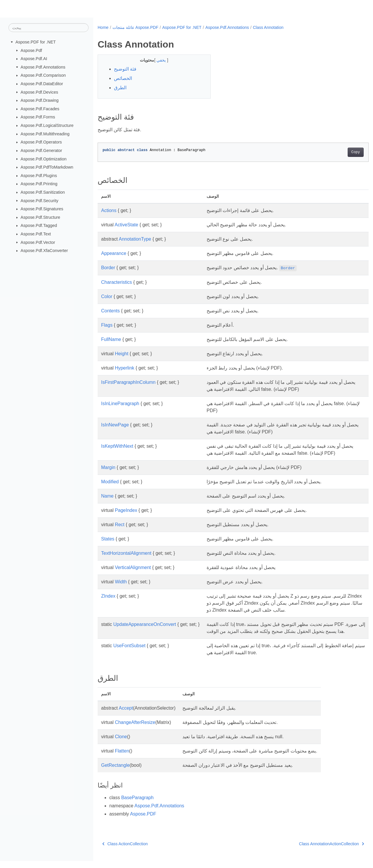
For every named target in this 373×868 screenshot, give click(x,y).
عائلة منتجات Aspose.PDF (135, 27)
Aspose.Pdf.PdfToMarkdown (47, 167)
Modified (110, 482)
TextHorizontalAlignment (126, 553)
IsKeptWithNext (117, 446)
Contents (110, 311)
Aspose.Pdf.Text (36, 234)
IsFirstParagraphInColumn (128, 382)
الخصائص (123, 78)
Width (121, 582)
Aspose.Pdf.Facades (40, 109)
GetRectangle (115, 772)
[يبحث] (49, 28)
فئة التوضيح (125, 69)
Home (103, 27)
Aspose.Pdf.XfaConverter (44, 251)
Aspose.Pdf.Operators (41, 142)
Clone (121, 744)
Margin (108, 467)
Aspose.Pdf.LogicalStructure (47, 125)
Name (107, 496)
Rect (120, 525)
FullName (111, 339)
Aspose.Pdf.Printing (39, 184)
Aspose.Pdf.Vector (38, 242)
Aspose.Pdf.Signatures (42, 209)
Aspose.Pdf (31, 50)
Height (122, 354)
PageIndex (126, 510)
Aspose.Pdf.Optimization (44, 159)
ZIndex (108, 596)
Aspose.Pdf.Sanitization (43, 192)
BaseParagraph (137, 805)
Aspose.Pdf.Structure (41, 217)
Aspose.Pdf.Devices (39, 92)
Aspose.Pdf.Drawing (40, 100)
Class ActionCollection (125, 851)
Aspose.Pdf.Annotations (43, 67)
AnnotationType (135, 239)
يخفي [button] (158, 60)
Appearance (114, 253)
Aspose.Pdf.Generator (41, 150)
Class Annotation (268, 27)
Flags (107, 325)
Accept (126, 715)
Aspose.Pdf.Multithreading (45, 134)
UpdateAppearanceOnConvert (145, 624)
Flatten (122, 758)
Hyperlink (125, 368)
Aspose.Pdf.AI (34, 59)
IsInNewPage (115, 425)
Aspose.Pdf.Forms (38, 117)
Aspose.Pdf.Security (40, 200)
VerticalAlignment (133, 567)
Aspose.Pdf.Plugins (39, 176)
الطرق (120, 88)
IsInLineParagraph (120, 404)
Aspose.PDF (143, 821)
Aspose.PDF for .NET (36, 42)
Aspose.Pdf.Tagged (39, 225)
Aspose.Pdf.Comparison (43, 75)
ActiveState (126, 225)
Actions (109, 210)
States (108, 539)
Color (107, 296)
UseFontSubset (129, 653)
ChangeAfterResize (135, 729)
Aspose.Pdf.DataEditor (42, 84)
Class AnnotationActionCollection (313, 851)
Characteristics (117, 282)
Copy (337, 152)
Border (108, 268)
